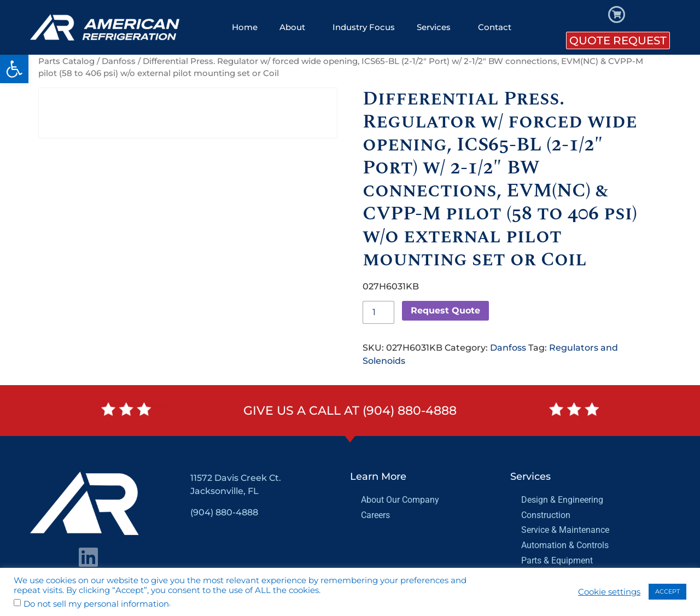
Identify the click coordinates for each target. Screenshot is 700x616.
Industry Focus (364, 27)
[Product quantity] (378, 312)
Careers (375, 515)
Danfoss (119, 61)
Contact (495, 27)
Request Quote (445, 310)
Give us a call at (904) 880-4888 (350, 411)
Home (245, 27)
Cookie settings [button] (609, 592)
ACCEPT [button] (667, 591)
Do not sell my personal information (96, 604)
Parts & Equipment (557, 560)
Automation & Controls (565, 545)
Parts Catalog (66, 61)
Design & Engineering (562, 500)
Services (436, 27)
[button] (14, 69)
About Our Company (400, 500)
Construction (546, 515)
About (295, 27)
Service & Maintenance (565, 530)
